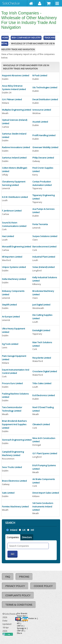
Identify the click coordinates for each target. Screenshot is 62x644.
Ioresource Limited (42, 110)
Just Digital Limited (41, 305)
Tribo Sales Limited (42, 383)
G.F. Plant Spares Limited (45, 453)
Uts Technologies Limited (45, 87)
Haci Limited (8, 236)
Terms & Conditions (19, 605)
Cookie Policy (43, 586)
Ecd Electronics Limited (44, 395)
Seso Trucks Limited (12, 467)
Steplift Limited (9, 305)
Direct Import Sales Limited (46, 493)
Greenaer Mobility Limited (45, 147)
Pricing (24, 577)
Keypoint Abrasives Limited (16, 75)
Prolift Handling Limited (44, 135)
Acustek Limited (40, 122)
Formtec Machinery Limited (15, 507)
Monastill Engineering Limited (17, 247)
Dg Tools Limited (10, 344)
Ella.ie (19, 633)
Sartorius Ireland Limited (14, 158)
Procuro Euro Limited (12, 383)
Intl (32, 530)
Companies (13, 537)
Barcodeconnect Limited (44, 247)
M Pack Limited (40, 75)
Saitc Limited (8, 493)
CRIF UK (20, 631)
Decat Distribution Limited (45, 99)
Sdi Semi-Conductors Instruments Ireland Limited (43, 507)
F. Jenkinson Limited (12, 211)
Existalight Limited (41, 330)
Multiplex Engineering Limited (17, 110)
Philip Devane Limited (43, 158)
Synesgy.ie (21, 628)
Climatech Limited (41, 424)
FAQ (8, 577)
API (18, 623)
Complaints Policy (18, 595)
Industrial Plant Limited (44, 257)
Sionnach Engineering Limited (17, 440)
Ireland (14, 530)
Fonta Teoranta (40, 224)
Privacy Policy (15, 586)
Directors (27, 537)
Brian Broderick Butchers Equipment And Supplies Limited (14, 424)
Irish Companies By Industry (26, 38)
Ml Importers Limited (12, 257)
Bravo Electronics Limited (14, 481)
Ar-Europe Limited (11, 317)
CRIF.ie (20, 626)
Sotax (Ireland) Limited (43, 267)
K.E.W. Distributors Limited (15, 197)
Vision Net (21, 616)
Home (5, 38)
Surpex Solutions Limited (45, 236)
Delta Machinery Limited (14, 279)
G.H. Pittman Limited (12, 99)
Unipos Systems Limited (14, 267)
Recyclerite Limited (42, 358)
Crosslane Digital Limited (45, 371)
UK (24, 530)
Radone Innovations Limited (16, 147)
